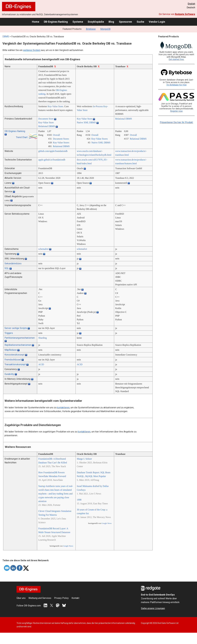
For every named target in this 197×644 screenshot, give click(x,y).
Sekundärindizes (13, 263)
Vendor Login (157, 22)
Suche (140, 22)
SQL (7, 268)
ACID (41, 364)
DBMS (6, 37)
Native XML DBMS (86, 122)
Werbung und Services (40, 598)
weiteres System (32, 50)
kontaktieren (63, 408)
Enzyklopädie (96, 22)
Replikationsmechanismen (18, 345)
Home (36, 22)
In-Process (98, 106)
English (191, 4)
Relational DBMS (47, 126)
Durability (9, 374)
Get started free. (176, 59)
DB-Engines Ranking (56, 22)
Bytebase (91, 29)
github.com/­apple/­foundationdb (53, 151)
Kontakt (75, 598)
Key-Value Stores (61, 143)
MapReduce (11, 350)
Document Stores (61, 139)
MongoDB (105, 29)
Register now (176, 111)
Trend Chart (22, 137)
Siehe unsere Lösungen (153, 608)
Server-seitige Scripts (16, 328)
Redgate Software (185, 14)
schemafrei (43, 249)
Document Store (46, 119)
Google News (68, 546)
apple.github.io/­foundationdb (52, 160)
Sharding (43, 338)
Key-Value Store (55, 106)
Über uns (21, 598)
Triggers (9, 333)
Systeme (78, 22)
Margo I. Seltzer (84, 459)
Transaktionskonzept (15, 364)
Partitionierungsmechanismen (20, 338)
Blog (111, 22)
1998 (79, 500)
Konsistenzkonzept (14, 355)
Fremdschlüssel (13, 360)
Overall (56, 135)
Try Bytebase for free (176, 85)
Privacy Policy (61, 598)
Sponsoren (125, 22)
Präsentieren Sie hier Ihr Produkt (176, 122)
